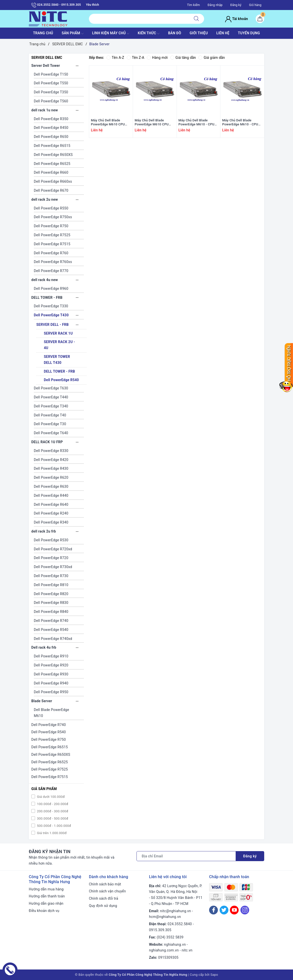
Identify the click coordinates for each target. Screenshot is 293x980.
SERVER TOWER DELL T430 (57, 360)
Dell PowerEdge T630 (51, 388)
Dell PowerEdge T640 (51, 433)
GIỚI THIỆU (199, 33)
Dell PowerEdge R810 (51, 585)
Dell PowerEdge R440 (51, 496)
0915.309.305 (160, 930)
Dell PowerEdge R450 (51, 128)
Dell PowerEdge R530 (51, 540)
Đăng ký (236, 5)
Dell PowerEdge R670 (51, 190)
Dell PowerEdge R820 (51, 594)
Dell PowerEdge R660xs (53, 181)
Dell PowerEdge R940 (51, 683)
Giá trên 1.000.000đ (51, 833)
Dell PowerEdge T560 (51, 101)
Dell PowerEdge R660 (51, 172)
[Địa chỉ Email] (186, 856)
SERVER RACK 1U (58, 333)
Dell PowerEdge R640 (51, 505)
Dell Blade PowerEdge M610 (51, 713)
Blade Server (42, 701)
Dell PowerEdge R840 (51, 612)
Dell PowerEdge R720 (51, 558)
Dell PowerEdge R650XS (53, 155)
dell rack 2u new (45, 199)
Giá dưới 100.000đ (50, 797)
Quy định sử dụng (103, 906)
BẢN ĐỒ (175, 33)
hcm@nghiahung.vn (165, 917)
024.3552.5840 (180, 924)
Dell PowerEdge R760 (51, 253)
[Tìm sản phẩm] (139, 19)
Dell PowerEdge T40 (50, 415)
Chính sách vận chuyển (107, 891)
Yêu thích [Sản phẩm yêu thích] (92, 5)
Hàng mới (157, 58)
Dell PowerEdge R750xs (53, 217)
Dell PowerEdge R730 (51, 576)
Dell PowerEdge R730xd (53, 567)
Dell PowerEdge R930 (51, 674)
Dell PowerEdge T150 (51, 74)
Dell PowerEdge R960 (51, 289)
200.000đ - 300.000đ (52, 811)
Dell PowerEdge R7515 (52, 244)
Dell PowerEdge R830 (51, 603)
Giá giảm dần (212, 58)
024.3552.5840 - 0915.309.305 (56, 5)
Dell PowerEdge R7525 (52, 235)
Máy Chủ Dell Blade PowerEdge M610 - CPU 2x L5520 (240, 123)
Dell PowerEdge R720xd (53, 549)
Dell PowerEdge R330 (51, 451)
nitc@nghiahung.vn (175, 911)
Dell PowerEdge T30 (50, 424)
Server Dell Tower (46, 66)
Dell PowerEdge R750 (51, 226)
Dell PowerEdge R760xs (53, 262)
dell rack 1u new (45, 110)
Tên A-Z (115, 58)
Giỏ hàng (255, 5)
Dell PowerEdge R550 (51, 208)
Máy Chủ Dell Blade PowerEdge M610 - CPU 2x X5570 (197, 123)
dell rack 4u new (45, 280)
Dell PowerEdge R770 (51, 271)
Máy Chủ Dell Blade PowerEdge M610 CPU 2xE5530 (152, 123)
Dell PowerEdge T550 (51, 83)
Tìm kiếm (194, 5)
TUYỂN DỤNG (249, 33)
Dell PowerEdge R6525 (52, 164)
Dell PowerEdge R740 (51, 621)
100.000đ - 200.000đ (52, 804)
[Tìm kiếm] (196, 19)
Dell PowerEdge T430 (51, 315)
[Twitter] (224, 910)
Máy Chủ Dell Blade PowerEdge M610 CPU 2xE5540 (108, 123)
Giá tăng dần (183, 58)
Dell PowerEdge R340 (51, 522)
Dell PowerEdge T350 (51, 92)
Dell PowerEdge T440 (51, 397)
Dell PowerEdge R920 (51, 665)
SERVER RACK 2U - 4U (59, 345)
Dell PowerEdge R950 (51, 692)
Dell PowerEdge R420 (51, 460)
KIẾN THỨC (149, 34)
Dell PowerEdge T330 (51, 306)
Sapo (214, 975)
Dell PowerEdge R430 (51, 468)
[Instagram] (245, 910)
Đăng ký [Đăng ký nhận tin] (250, 856)
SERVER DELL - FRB (52, 325)
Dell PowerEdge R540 (61, 380)
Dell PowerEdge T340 (51, 406)
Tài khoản (237, 19)
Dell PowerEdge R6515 (52, 146)
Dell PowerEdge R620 (51, 477)
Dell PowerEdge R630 (51, 486)
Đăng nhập (215, 5)
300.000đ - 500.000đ (52, 818)
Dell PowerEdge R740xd (53, 639)
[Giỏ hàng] (260, 19)
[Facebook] (213, 910)
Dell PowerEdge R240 (51, 513)
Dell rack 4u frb (44, 647)
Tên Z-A (135, 58)
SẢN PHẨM (73, 34)
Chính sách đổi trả (104, 898)
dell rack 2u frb (44, 531)
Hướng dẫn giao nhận (46, 903)
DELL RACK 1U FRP (47, 442)
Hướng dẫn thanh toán (47, 896)
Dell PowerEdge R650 (51, 137)
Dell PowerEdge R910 (51, 656)
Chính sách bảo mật (105, 884)
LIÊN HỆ (223, 33)
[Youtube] (234, 910)
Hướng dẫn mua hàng (46, 889)
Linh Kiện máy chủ (111, 34)
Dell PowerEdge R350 (51, 119)
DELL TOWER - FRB (47, 298)
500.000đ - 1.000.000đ (54, 826)
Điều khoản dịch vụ (44, 911)
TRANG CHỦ (43, 33)
